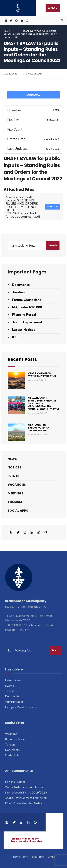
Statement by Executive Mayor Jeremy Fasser (39, 428)
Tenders (18, 292)
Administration (14, 702)
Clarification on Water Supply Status (42, 375)
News (12, 459)
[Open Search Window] (62, 21)
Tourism (15, 502)
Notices (14, 467)
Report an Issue (15, 739)
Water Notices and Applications (25, 787)
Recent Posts (22, 359)
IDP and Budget (15, 782)
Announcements (19, 857)
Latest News (14, 681)
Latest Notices (24, 330)
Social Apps (18, 511)
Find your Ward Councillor (21, 707)
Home (7, 31)
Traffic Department (27, 322)
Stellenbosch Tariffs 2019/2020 (26, 793)
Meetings (16, 493)
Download (33, 95)
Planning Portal (24, 315)
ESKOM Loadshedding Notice (24, 803)
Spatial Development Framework (26, 798)
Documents (21, 285)
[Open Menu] (63, 8)
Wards (51, 857)
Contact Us (12, 755)
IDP (15, 337)
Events (13, 476)
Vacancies (17, 485)
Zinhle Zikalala (34, 74)
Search (53, 245)
